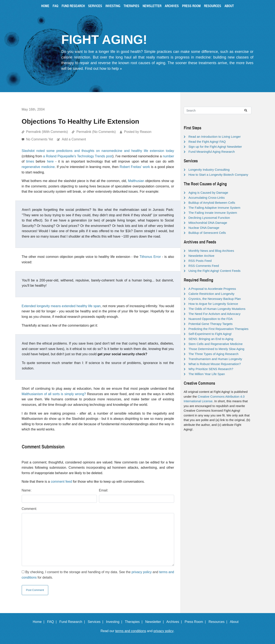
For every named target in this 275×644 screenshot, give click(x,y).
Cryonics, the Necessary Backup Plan (215, 299)
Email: (104, 490)
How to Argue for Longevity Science (213, 304)
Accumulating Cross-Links (207, 198)
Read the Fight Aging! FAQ (207, 142)
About (229, 6)
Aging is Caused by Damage (208, 193)
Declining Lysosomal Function (209, 218)
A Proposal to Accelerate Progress (212, 289)
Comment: (29, 509)
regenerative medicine (38, 167)
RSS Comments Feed (204, 266)
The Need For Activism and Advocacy (215, 314)
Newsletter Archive (201, 256)
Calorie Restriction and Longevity (212, 294)
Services (95, 6)
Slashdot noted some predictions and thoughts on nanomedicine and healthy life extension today (98, 151)
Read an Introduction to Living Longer (215, 137)
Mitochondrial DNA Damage (208, 223)
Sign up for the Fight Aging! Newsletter (215, 147)
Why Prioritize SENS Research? (211, 369)
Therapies (131, 6)
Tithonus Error (150, 257)
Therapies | (135, 622)
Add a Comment (74, 139)
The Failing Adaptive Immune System (214, 208)
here (50, 161)
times (30, 161)
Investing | (115, 622)
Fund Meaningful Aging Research (212, 152)
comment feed (61, 482)
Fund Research (73, 6)
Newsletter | (155, 622)
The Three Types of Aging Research (214, 354)
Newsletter (152, 6)
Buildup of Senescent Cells (207, 233)
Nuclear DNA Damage (204, 228)
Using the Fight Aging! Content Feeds (215, 271)
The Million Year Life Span (207, 374)
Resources (213, 6)
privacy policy (142, 572)
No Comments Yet (40, 139)
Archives (172, 6)
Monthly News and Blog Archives (211, 251)
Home (45, 6)
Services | (96, 622)
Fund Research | (73, 622)
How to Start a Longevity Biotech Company (218, 175)
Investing (113, 6)
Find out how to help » (103, 69)
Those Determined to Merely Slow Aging (217, 349)
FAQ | (53, 622)
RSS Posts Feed (200, 261)
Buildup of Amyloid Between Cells (212, 203)
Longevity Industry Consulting (209, 170)
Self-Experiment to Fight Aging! (210, 334)
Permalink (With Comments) (47, 132)
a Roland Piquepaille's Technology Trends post (78, 156)
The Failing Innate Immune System (213, 213)
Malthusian (136, 181)
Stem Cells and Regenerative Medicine (216, 344)
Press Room (191, 6)
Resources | (219, 622)
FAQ (55, 6)
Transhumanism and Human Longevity (215, 359)
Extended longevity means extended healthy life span (61, 306)
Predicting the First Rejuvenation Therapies (219, 329)
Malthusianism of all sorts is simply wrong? (54, 394)
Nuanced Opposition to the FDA (211, 319)
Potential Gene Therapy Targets (211, 324)
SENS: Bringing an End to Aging (211, 339)
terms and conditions (131, 631)
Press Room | (196, 622)
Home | (40, 622)
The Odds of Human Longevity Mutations (217, 309)
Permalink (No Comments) (96, 132)
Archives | (175, 622)
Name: (27, 490)
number (168, 156)
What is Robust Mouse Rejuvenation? (215, 364)
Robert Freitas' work (135, 167)
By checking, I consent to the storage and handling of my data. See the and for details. (98, 575)
